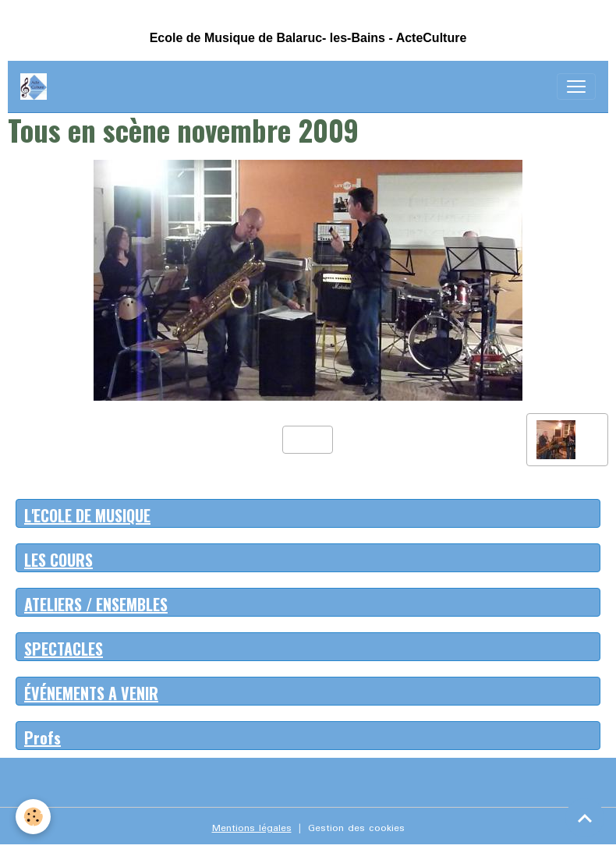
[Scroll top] (585, 818)
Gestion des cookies (356, 828)
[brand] (37, 87)
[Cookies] (33, 817)
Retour (308, 439)
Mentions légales (252, 828)
